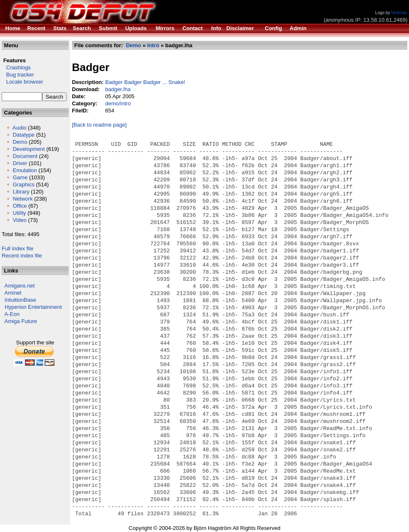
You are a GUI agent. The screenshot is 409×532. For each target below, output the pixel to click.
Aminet (13, 293)
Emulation (25, 170)
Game (20, 177)
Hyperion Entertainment (33, 307)
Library (21, 192)
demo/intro (118, 103)
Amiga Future (21, 321)
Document (25, 156)
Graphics (23, 185)
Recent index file (22, 256)
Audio (19, 128)
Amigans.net (20, 286)
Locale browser (22, 82)
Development (29, 149)
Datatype (23, 135)
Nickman (399, 13)
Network (23, 199)
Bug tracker (18, 75)
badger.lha (118, 89)
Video (19, 220)
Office (20, 206)
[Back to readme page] (99, 125)
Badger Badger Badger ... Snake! (145, 82)
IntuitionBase (20, 300)
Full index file (18, 248)
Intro (153, 45)
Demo (20, 142)
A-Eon (12, 314)
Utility (19, 213)
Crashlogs (16, 67)
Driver (20, 163)
